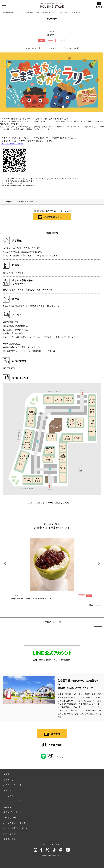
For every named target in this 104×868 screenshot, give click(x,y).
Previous (5, 562)
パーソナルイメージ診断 (15, 823)
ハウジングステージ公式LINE (12, 144)
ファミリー (60, 40)
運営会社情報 (9, 839)
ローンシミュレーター (14, 801)
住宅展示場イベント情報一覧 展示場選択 (37, 12)
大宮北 (42, 40)
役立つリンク (9, 807)
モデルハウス (9, 780)
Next (99, 562)
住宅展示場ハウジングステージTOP (13, 12)
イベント (7, 790)
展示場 (6, 774)
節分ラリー (79, 12)
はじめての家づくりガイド (16, 828)
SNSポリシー (10, 817)
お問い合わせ (9, 834)
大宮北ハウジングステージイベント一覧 (62, 12)
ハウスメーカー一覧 (13, 785)
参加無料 (50, 40)
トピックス (8, 796)
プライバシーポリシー (14, 812)
